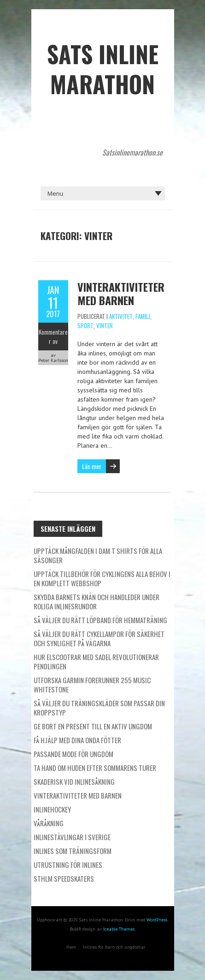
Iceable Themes (119, 929)
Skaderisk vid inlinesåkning (74, 782)
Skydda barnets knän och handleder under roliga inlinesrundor (97, 601)
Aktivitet (121, 316)
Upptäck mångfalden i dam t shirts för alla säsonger (98, 555)
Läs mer (92, 466)
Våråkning (49, 823)
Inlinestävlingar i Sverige (72, 837)
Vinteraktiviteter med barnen (121, 293)
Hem (71, 947)
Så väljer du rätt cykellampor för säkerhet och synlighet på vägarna (99, 638)
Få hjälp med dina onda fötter (77, 740)
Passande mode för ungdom (73, 754)
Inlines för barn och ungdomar (114, 947)
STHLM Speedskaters (64, 878)
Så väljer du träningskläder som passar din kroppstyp (99, 708)
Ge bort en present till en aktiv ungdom (93, 726)
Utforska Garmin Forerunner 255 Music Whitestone (92, 685)
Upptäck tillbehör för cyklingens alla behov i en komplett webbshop (102, 578)
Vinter (105, 325)
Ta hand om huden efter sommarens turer (95, 768)
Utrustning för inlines (68, 865)
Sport (85, 325)
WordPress (157, 920)
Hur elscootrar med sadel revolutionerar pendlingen (96, 661)
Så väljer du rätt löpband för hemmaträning (100, 620)
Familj (143, 316)
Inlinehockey (52, 809)
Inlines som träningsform (73, 851)
